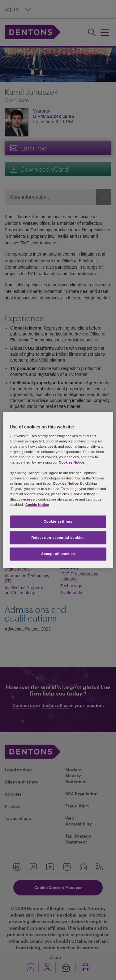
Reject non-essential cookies (58, 538)
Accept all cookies (58, 554)
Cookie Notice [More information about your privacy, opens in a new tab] (37, 505)
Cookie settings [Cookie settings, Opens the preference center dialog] (58, 521)
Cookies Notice (71, 462)
